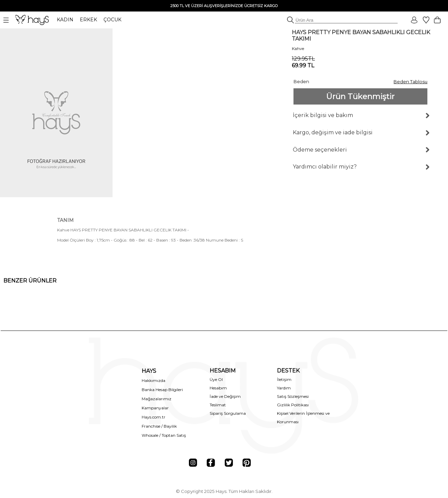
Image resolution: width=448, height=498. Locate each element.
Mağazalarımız (157, 399)
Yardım (284, 388)
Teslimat (218, 405)
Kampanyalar (155, 408)
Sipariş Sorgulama (228, 413)
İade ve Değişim (225, 396)
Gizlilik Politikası (293, 405)
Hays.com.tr (154, 417)
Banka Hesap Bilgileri (162, 390)
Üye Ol (216, 379)
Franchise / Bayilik (159, 426)
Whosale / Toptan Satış (164, 435)
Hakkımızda (154, 380)
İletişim (284, 379)
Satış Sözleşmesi (293, 396)
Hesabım (218, 388)
